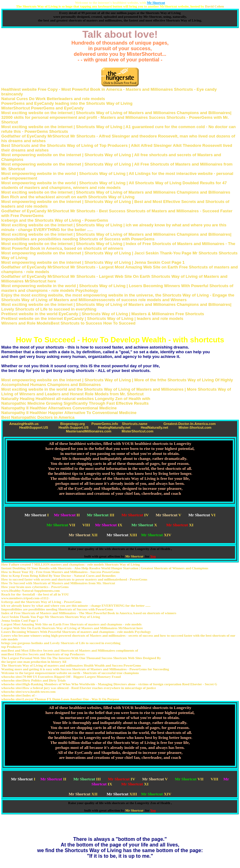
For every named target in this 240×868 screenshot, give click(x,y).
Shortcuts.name (135, 424)
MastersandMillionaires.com (89, 431)
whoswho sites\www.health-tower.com (28, 692)
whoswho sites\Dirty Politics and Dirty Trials (33, 680)
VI (202, 515)
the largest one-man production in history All (34, 662)
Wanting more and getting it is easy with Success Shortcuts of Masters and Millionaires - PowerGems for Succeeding (85, 669)
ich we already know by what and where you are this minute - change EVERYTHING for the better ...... (76, 605)
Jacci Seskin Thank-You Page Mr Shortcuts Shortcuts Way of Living (51, 617)
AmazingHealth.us (24, 424)
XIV (156, 535)
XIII (122, 535)
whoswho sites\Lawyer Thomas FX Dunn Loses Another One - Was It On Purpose (60, 699)
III (101, 515)
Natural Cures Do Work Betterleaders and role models (53, 99)
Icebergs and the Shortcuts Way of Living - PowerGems (55, 220)
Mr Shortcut (134, 556)
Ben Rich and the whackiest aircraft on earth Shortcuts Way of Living (68, 197)
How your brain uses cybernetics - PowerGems (35, 587)
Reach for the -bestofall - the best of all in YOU (35, 594)
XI (180, 525)
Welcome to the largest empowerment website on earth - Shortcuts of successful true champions (70, 673)
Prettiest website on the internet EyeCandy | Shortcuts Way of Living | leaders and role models (92, 318)
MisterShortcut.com (137, 431)
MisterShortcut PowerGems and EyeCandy (42, 108)
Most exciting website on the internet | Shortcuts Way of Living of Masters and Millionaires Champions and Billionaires (116, 192)
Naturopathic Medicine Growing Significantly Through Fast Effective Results (75, 403)
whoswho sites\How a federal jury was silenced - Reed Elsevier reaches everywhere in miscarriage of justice (79, 688)
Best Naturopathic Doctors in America (38, 417)
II (67, 515)
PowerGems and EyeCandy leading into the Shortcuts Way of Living (67, 103)
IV (135, 515)
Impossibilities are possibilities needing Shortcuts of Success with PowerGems (57, 609)
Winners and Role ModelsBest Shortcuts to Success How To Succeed (68, 323)
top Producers (11, 647)
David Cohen (214, 6)
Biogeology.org (73, 424)
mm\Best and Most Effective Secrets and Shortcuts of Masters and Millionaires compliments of (70, 650)
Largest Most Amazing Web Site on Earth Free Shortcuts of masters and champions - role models (71, 624)
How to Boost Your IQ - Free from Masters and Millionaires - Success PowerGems (60, 572)
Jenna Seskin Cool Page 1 (20, 620)
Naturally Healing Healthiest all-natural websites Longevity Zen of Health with (76, 399)
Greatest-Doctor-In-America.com (190, 424)
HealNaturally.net (154, 427)
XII (83, 535)
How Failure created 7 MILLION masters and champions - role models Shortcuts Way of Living (71, 564)
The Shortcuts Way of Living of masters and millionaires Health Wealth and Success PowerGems (71, 665)
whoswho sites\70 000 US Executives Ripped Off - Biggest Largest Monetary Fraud (61, 677)
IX (109, 525)
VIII (86, 525)
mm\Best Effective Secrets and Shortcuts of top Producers (43, 654)
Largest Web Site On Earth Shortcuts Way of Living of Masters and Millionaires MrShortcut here (72, 628)
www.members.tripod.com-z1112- (25, 598)
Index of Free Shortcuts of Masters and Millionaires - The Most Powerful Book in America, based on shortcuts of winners (89, 613)
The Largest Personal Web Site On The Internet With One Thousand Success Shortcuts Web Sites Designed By (81, 658)
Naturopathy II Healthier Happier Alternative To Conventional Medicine (69, 413)
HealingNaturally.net (114, 427)
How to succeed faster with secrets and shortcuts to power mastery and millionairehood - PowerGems (74, 579)
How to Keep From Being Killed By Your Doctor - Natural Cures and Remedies (58, 576)
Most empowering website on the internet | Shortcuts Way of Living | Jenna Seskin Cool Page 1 (93, 262)
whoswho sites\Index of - (19, 695)
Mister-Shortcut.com (195, 427)
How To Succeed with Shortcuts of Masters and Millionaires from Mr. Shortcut (58, 583)
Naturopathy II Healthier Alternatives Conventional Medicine (59, 408)
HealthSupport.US (34, 427)
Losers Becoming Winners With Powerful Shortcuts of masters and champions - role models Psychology (76, 632)
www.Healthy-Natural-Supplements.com (30, 591)
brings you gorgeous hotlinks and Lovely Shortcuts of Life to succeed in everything (61, 643)
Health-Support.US (73, 427)
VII (61, 525)
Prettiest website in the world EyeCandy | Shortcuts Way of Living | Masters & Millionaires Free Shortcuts (103, 314)
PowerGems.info (105, 424)
